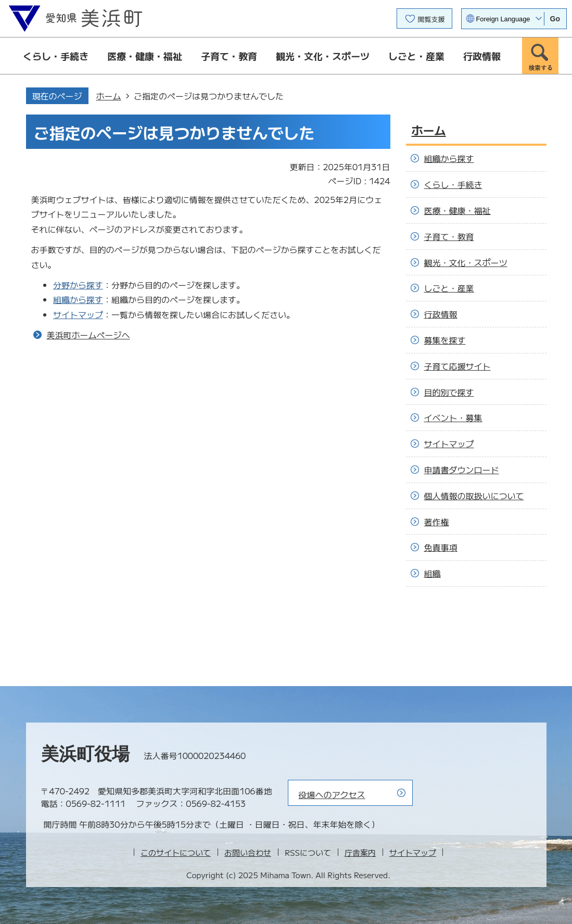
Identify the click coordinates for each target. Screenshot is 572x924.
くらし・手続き (56, 56)
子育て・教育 (229, 56)
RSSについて (308, 852)
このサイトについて (176, 852)
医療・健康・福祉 (145, 56)
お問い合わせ (248, 852)
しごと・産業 (416, 56)
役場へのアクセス (332, 794)
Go (555, 19)
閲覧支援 (431, 19)
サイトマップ (78, 314)
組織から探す (78, 299)
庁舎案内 (360, 852)
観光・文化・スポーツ (323, 56)
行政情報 (482, 56)
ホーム (109, 96)
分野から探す (78, 285)
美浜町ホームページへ (88, 335)
